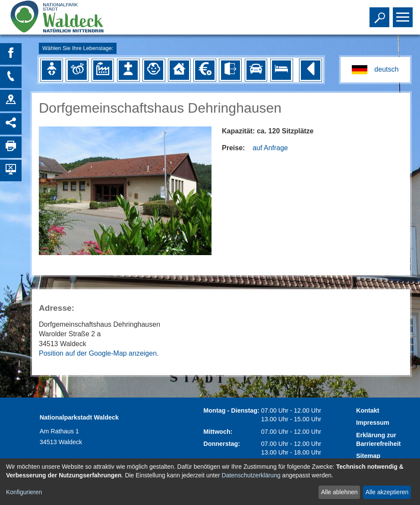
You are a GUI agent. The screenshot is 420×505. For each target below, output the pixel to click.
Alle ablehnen (339, 492)
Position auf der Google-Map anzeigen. (99, 353)
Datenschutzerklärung (251, 475)
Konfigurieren (24, 492)
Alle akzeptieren (387, 492)
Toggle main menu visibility (404, 13)
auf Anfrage (270, 148)
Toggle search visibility (381, 13)
